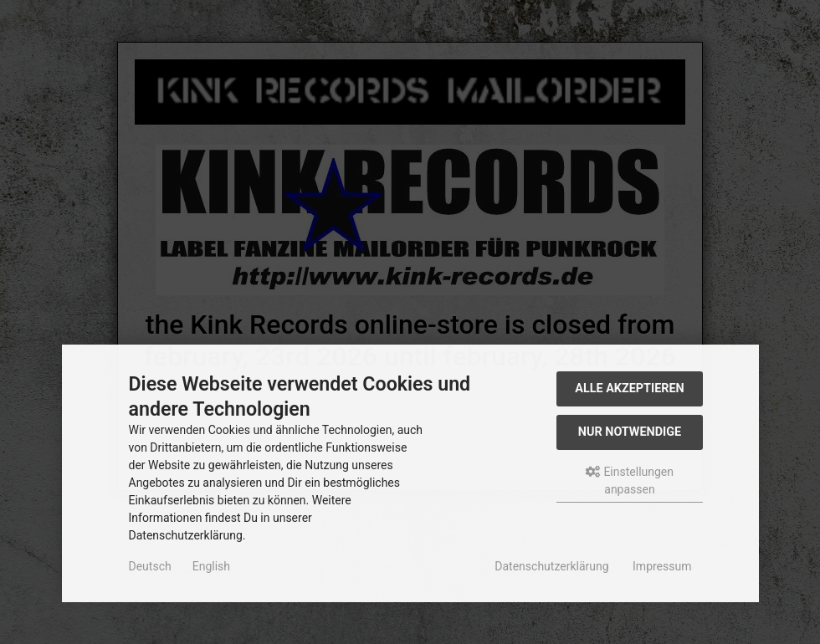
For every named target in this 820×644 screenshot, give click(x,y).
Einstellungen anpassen (630, 480)
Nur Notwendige (630, 432)
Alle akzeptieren (630, 388)
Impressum (662, 566)
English (211, 566)
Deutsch (150, 566)
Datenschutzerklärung (551, 566)
